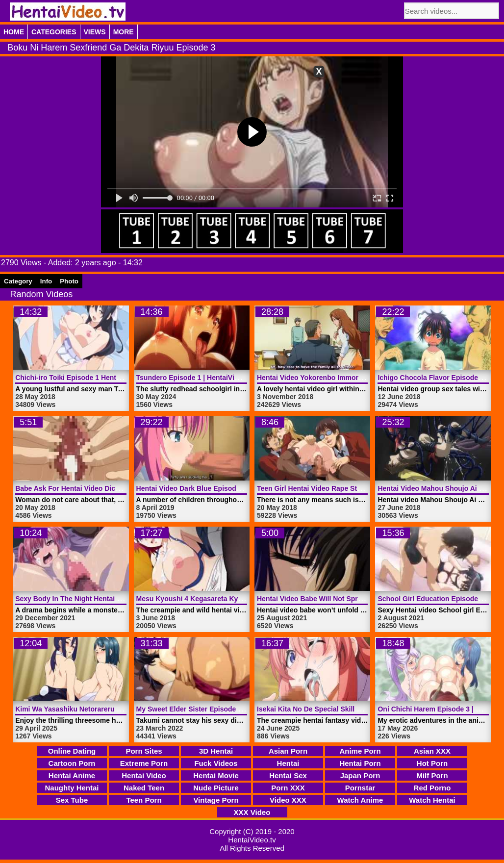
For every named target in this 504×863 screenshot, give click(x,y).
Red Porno (432, 788)
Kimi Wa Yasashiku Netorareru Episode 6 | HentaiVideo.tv (109, 709)
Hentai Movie (216, 775)
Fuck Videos (216, 763)
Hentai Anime (72, 775)
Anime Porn (360, 751)
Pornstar (360, 788)
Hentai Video (144, 775)
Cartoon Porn (72, 763)
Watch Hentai (432, 800)
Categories (54, 32)
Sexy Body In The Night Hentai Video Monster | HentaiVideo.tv (116, 599)
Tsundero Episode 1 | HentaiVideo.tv (195, 378)
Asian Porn (288, 751)
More (124, 32)
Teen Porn (144, 800)
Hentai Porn (360, 763)
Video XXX (288, 800)
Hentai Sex (288, 775)
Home (14, 32)
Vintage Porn (216, 800)
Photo (69, 281)
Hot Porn (432, 763)
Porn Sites (144, 751)
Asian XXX (432, 751)
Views (95, 32)
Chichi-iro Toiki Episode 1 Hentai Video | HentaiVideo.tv (105, 378)
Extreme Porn (144, 763)
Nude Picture (216, 788)
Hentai (288, 763)
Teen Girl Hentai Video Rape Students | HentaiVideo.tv (345, 488)
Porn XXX (288, 788)
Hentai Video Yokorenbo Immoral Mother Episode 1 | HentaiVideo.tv (367, 378)
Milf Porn (432, 775)
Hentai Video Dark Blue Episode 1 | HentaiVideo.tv (218, 488)
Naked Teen (144, 788)
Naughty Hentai (72, 788)
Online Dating (72, 751)
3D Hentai (216, 751)
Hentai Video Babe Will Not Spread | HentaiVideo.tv (340, 599)
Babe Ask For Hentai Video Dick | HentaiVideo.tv (94, 488)
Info (46, 281)
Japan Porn (360, 775)
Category (18, 281)
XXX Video (252, 812)
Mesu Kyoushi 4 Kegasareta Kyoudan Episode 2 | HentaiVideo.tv (241, 599)
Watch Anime (360, 800)
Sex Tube (72, 800)
